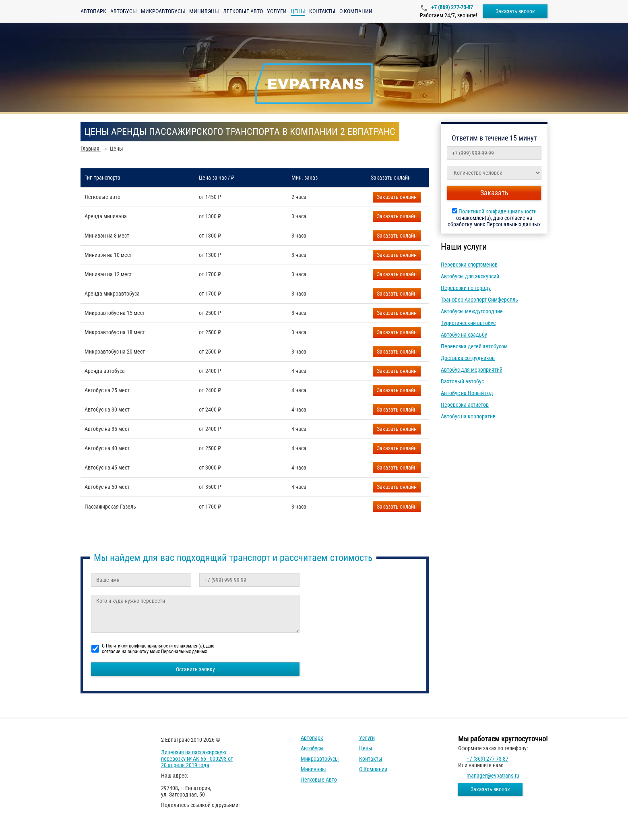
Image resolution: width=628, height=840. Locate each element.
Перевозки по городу (466, 288)
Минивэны (204, 11)
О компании (356, 11)
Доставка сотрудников (468, 358)
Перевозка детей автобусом (474, 346)
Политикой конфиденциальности (498, 211)
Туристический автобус (468, 323)
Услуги (277, 11)
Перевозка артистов (465, 405)
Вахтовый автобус (462, 381)
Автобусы (124, 11)
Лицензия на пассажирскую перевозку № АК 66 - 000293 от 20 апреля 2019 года (197, 759)
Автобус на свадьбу (464, 335)
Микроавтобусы (163, 11)
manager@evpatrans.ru (493, 776)
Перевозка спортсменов (469, 265)
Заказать (397, 197)
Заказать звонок (515, 11)
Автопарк (93, 11)
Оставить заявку (195, 669)
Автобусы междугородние (472, 311)
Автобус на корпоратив (468, 416)
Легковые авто (243, 11)
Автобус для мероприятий (472, 370)
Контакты (322, 11)
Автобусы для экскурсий (470, 276)
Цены (366, 748)
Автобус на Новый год (467, 393)
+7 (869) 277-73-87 (451, 7)
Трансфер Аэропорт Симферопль (479, 300)
